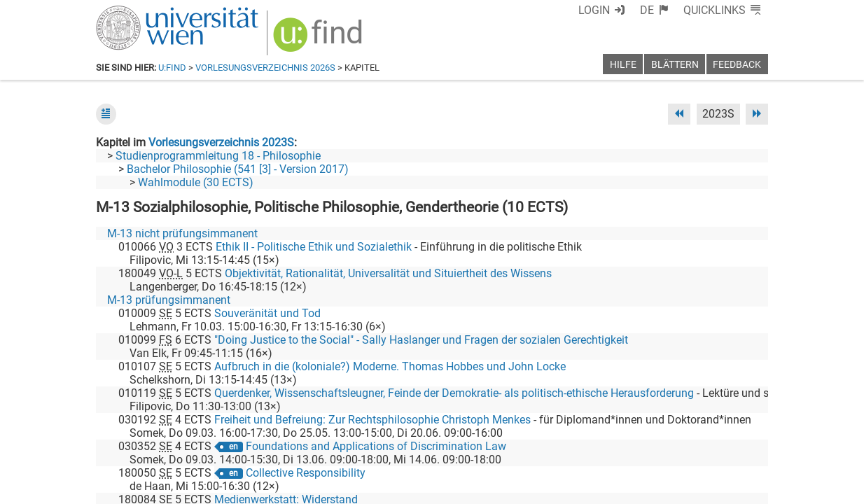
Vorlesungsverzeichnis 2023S (221, 142)
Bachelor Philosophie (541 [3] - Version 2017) (238, 169)
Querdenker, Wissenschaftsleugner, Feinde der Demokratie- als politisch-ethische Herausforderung (454, 393)
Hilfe (623, 65)
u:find (172, 68)
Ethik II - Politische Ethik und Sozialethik (314, 247)
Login (594, 10)
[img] (320, 40)
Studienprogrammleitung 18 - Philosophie (218, 156)
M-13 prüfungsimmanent (169, 300)
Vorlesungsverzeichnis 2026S (265, 68)
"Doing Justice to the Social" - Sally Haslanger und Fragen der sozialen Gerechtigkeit (421, 340)
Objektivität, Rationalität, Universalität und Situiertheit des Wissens (388, 273)
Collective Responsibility (306, 473)
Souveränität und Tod (267, 313)
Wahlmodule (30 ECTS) (196, 182)
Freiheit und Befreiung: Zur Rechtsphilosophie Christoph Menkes (372, 420)
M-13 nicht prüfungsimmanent (182, 233)
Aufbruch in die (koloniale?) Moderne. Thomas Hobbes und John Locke (390, 366)
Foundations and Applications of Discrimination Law (376, 446)
